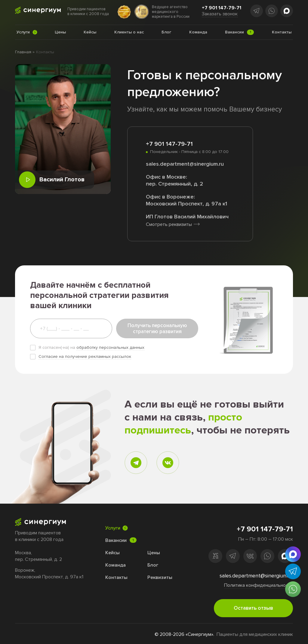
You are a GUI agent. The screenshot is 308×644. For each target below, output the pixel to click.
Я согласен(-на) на (91, 347)
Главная (23, 52)
